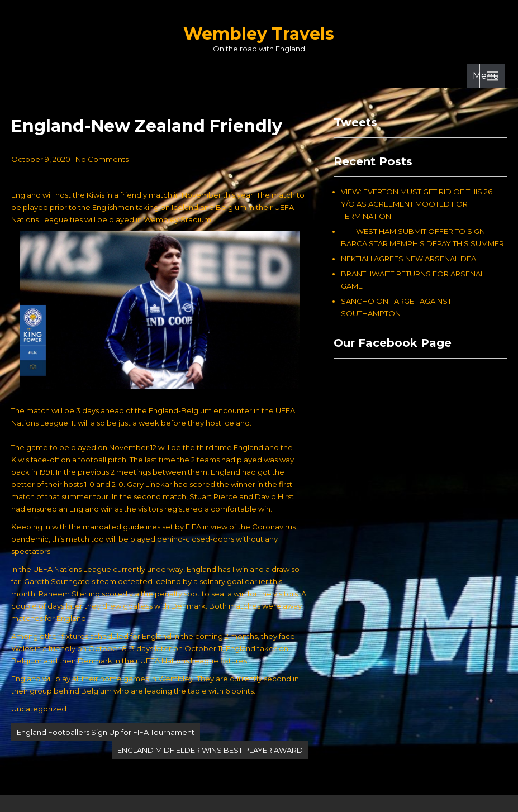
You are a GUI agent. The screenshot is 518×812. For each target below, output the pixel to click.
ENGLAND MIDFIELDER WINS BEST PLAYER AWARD (210, 750)
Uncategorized (39, 709)
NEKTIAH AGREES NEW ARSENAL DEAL (410, 259)
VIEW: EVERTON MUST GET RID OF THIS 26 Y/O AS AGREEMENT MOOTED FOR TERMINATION (417, 204)
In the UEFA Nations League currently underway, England (114, 569)
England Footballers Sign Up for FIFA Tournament (106, 732)
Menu (486, 76)
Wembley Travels (259, 34)
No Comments (102, 159)
